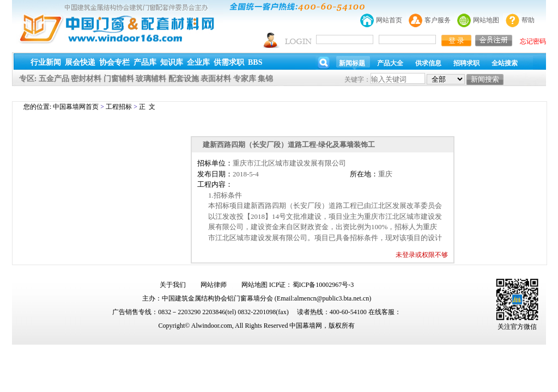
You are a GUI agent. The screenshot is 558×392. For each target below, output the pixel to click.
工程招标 (119, 107)
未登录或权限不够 (422, 255)
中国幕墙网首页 (76, 107)
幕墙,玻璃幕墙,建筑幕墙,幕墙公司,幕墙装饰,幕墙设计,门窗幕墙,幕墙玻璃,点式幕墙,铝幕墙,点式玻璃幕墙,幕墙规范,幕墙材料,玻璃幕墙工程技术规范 (279, 51)
